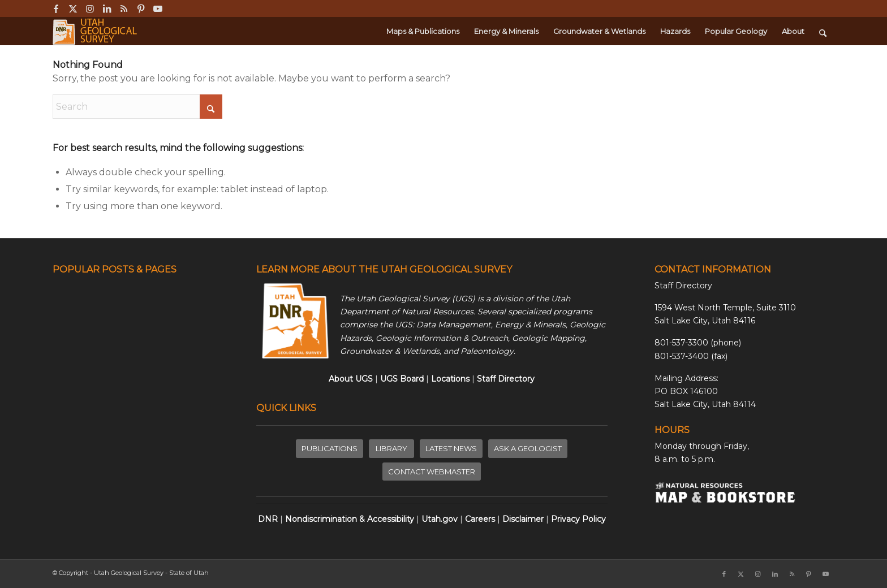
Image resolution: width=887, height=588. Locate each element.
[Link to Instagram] (90, 8)
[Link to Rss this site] (124, 8)
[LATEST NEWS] (451, 449)
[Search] (823, 31)
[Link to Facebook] (56, 8)
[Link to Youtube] (158, 8)
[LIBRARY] (391, 449)
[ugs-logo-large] (96, 31)
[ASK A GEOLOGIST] (528, 449)
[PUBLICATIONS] (330, 449)
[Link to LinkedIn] (107, 8)
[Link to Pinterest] (141, 8)
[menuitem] (423, 31)
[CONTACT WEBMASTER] (432, 472)
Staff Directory (683, 286)
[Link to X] (73, 8)
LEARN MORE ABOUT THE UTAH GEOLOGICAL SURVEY (384, 269)
